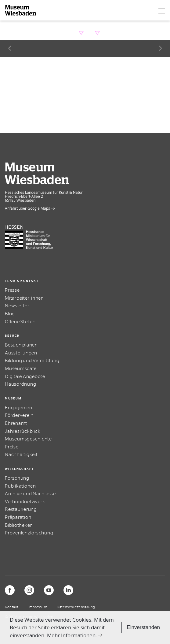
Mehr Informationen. (72, 635)
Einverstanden (143, 627)
